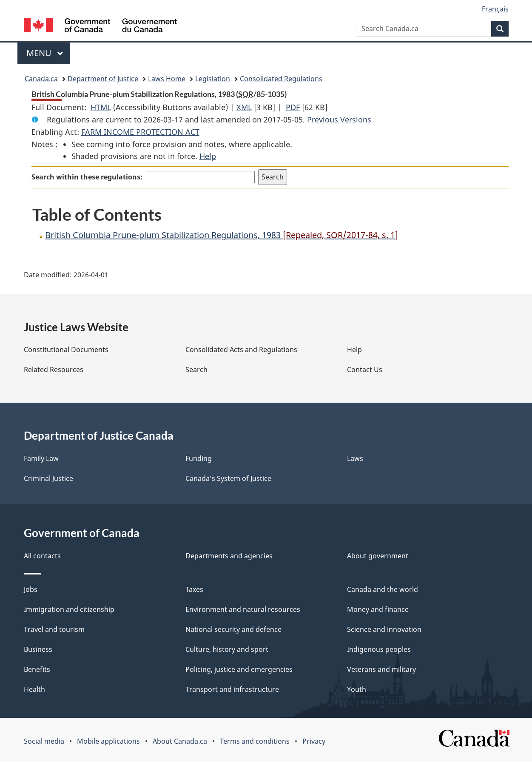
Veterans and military (381, 669)
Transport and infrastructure (232, 689)
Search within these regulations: (87, 177)
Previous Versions (339, 119)
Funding (199, 458)
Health (34, 689)
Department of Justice (103, 79)
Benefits (37, 669)
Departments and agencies (229, 556)
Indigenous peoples (379, 649)
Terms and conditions (255, 741)
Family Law (41, 458)
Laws (355, 458)
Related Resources (54, 370)
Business (38, 649)
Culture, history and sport (227, 649)
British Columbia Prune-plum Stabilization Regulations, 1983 (222, 235)
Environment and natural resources (243, 609)
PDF (293, 107)
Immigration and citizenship (69, 609)
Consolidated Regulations (281, 79)
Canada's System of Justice (228, 478)
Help (208, 156)
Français (495, 9)
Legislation (213, 79)
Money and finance (378, 609)
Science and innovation (384, 629)
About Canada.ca (180, 741)
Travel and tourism (54, 629)
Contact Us (365, 370)
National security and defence (233, 629)
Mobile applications (108, 741)
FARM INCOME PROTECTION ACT (140, 132)
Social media (44, 741)
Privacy (314, 741)
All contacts (42, 556)
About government (378, 556)
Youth (357, 689)
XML (244, 107)
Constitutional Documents (66, 350)
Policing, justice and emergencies (239, 669)
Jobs (31, 589)
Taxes (194, 589)
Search (196, 370)
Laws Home (167, 79)
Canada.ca (41, 79)
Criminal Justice (48, 478)
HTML (101, 107)
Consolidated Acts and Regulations (241, 350)
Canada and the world (383, 589)
